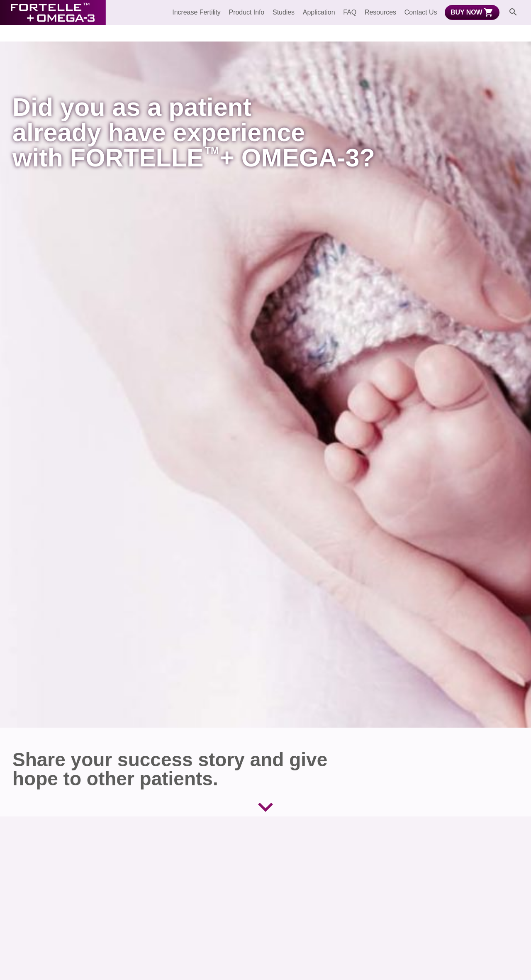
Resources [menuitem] (380, 12)
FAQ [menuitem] (350, 12)
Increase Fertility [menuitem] (196, 12)
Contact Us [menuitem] (421, 12)
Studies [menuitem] (284, 12)
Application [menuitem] (319, 12)
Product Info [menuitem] (247, 12)
